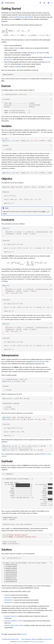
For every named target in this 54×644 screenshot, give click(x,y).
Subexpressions (10, 355)
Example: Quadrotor (11, 616)
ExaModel (7, 461)
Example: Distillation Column (13, 621)
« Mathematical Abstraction (10, 639)
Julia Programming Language (36, 642)
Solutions (7, 550)
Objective (7, 179)
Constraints (8, 220)
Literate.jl (23, 634)
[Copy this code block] (51, 74)
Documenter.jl (20, 642)
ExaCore (6, 86)
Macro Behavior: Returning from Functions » (37, 639)
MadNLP (30, 17)
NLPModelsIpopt (19, 17)
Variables (6, 126)
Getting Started (11, 9)
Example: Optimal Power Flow (14, 625)
